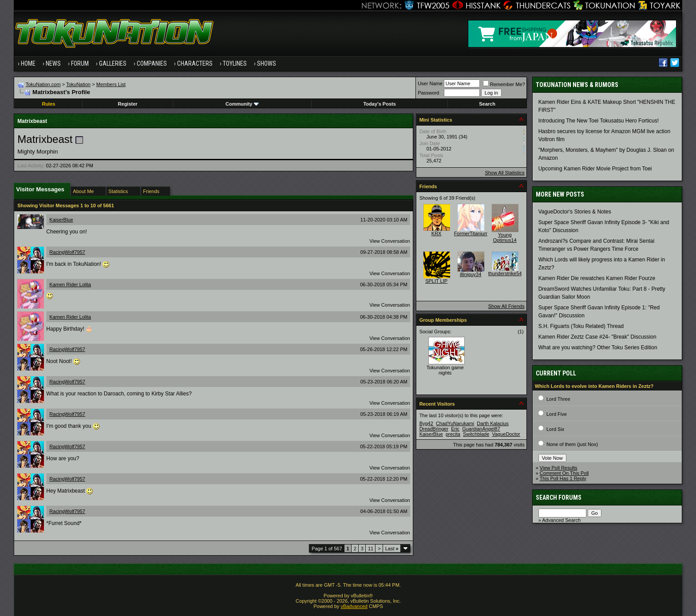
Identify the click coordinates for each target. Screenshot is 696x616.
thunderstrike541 (506, 273)
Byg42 (426, 423)
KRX (437, 233)
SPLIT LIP (436, 281)
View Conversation (390, 241)
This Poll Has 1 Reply (563, 478)
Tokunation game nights (445, 370)
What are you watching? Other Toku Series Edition (598, 347)
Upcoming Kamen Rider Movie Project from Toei (595, 169)
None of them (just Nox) (572, 444)
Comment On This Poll (564, 473)
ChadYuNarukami (455, 423)
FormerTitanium (471, 233)
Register (128, 104)
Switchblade (476, 434)
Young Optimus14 (505, 237)
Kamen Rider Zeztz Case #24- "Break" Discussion (597, 337)
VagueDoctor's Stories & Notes (575, 212)
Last (392, 549)
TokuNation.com (43, 84)
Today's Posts (379, 104)
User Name (430, 83)
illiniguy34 (471, 274)
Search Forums (559, 498)
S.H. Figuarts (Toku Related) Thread (581, 326)
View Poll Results (559, 468)
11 (371, 549)
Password (428, 93)
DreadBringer (434, 429)
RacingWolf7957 (67, 252)
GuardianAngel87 (481, 429)
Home (28, 63)
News (53, 63)
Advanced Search (561, 520)
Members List (111, 84)
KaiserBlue (61, 220)
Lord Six (555, 429)
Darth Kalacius (493, 423)
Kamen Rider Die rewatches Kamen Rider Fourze (597, 278)
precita (453, 434)
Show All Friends (506, 306)
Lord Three (558, 399)
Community (242, 104)
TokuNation (78, 84)
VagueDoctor (506, 434)
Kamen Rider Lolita (70, 284)
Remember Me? (504, 84)
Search (487, 104)
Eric (455, 429)
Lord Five (557, 414)
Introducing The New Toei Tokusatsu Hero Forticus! (599, 121)
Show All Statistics (504, 173)
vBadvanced (354, 606)
